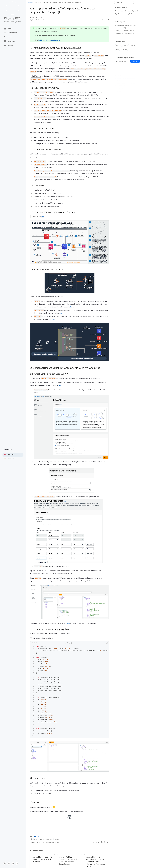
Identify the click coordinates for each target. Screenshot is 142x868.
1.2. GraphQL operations (123, 83)
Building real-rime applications (49, 40)
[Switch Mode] (5, 863)
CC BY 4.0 (48, 842)
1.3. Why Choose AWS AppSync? (125, 86)
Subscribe (135, 61)
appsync (42, 839)
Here (68, 623)
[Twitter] (99, 842)
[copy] (107, 643)
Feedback (118, 107)
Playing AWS (12, 18)
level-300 (118, 46)
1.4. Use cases (120, 89)
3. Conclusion (119, 104)
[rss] (17, 863)
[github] (13, 863)
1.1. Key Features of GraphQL (125, 80)
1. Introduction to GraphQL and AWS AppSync (125, 76)
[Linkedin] (105, 842)
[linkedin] (9, 863)
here (43, 217)
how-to (35, 839)
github (117, 49)
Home (30, 2)
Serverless (36, 836)
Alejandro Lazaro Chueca (40, 20)
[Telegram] (102, 842)
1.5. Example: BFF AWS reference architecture (126, 93)
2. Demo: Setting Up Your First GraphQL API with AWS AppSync (126, 100)
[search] (125, 2)
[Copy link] (108, 842)
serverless (49, 839)
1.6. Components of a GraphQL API (126, 97)
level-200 (57, 839)
